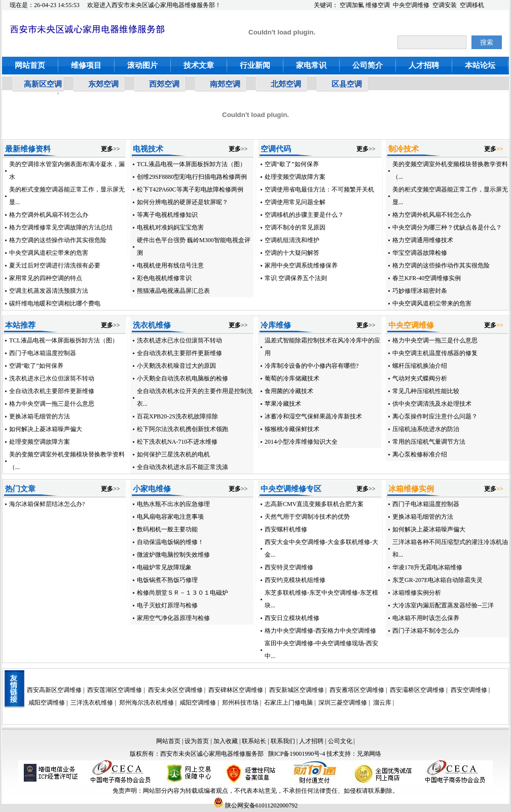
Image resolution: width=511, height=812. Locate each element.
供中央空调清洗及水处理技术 (432, 404)
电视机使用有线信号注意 (170, 265)
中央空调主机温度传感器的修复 (435, 353)
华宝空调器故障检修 (420, 253)
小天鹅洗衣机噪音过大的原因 (176, 366)
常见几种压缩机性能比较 (426, 391)
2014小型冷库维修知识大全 (301, 442)
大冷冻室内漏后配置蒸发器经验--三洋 (443, 605)
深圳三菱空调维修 (343, 703)
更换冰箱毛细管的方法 (40, 416)
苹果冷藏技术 (283, 404)
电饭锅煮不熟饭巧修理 (167, 580)
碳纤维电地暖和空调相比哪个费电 (55, 303)
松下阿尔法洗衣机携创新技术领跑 (182, 429)
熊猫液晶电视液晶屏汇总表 (173, 291)
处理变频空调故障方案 (295, 177)
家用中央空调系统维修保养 (301, 265)
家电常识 (311, 65)
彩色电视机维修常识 (164, 278)
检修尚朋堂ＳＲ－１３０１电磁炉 (182, 593)
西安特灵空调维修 (289, 567)
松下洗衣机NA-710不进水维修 (177, 442)
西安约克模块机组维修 (295, 580)
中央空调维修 (411, 5)
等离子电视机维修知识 (167, 215)
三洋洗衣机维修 (92, 703)
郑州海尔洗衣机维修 (147, 703)
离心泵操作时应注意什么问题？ (435, 416)
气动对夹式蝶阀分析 (420, 378)
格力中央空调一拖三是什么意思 (52, 404)
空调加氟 (352, 5)
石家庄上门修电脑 (288, 703)
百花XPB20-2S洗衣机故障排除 (177, 416)
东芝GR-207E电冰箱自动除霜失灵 (437, 580)
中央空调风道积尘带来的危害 (49, 253)
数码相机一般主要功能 (167, 529)
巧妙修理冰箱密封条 (420, 291)
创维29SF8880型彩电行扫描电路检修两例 (192, 177)
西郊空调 (164, 84)
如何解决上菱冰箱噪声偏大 (46, 429)
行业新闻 (255, 65)
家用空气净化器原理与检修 (173, 618)
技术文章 (199, 65)
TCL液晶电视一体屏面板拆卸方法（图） (191, 164)
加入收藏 (226, 741)
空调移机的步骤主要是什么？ (304, 215)
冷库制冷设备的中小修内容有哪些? (312, 366)
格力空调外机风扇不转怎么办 (49, 215)
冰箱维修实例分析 (417, 593)
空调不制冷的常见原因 (295, 227)
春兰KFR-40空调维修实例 (427, 278)
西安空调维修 (469, 690)
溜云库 (382, 703)
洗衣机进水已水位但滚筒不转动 (52, 378)
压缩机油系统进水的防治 (426, 429)
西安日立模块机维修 (292, 618)
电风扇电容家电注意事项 (170, 517)
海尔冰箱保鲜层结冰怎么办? (47, 504)
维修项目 (86, 65)
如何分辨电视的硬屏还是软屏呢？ (182, 202)
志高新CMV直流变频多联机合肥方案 (314, 504)
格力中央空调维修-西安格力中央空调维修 (320, 631)
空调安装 (445, 5)
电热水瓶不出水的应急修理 (173, 504)
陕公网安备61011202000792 (256, 805)
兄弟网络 (369, 754)
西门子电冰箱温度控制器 (43, 353)
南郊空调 (225, 84)
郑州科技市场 (240, 703)
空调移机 (472, 5)
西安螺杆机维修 (286, 529)
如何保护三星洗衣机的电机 (173, 454)
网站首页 (30, 65)
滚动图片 (142, 65)
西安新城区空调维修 (297, 690)
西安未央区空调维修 (175, 690)
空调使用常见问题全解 (295, 202)
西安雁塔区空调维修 (357, 690)
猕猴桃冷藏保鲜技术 (292, 429)
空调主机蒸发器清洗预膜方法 (49, 291)
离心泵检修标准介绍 (420, 454)
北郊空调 (286, 84)
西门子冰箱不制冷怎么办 (426, 631)
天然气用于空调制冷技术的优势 (307, 517)
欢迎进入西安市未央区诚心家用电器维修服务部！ (154, 5)
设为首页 (197, 741)
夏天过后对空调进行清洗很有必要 (55, 265)
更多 (107, 149)
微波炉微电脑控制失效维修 (173, 555)
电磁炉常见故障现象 (164, 567)
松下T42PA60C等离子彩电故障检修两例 (190, 189)
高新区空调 (43, 84)
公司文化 (340, 741)
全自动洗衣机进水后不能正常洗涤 (182, 467)
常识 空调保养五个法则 (296, 278)
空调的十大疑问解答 (292, 253)
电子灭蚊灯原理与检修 (167, 605)
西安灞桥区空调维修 (417, 690)
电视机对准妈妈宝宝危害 (170, 227)
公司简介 (368, 65)
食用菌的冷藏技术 (289, 391)
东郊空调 (103, 84)
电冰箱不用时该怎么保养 (426, 618)
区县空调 (347, 84)
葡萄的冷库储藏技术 (292, 378)
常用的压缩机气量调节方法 (429, 442)
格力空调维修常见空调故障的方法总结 (61, 227)
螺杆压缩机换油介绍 (420, 366)
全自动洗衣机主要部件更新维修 (52, 391)
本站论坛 (480, 65)
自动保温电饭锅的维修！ (170, 542)
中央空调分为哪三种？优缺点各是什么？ (447, 227)
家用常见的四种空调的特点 (46, 278)
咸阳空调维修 (47, 703)
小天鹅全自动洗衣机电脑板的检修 (182, 378)
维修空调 (378, 5)
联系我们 (283, 741)
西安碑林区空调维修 (236, 690)
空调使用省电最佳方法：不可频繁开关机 (319, 189)
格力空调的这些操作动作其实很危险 (58, 240)
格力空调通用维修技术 (423, 240)
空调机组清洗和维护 (292, 240)
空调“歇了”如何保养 (292, 164)
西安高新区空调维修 (54, 690)
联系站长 (255, 741)
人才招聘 (424, 65)
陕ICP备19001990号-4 (297, 754)
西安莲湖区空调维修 (115, 690)
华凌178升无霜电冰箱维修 (427, 567)
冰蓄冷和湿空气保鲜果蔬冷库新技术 (313, 416)
